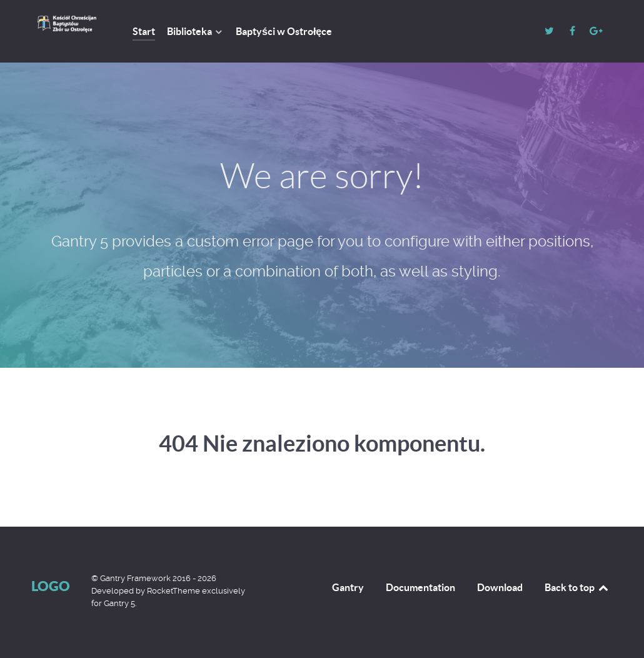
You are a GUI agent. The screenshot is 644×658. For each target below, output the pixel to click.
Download (500, 587)
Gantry (348, 587)
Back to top (577, 587)
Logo (51, 586)
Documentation (420, 587)
